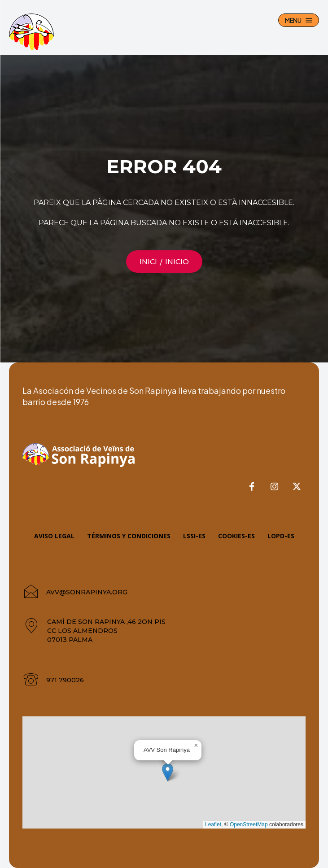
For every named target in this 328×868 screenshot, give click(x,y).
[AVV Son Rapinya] (31, 32)
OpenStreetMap (249, 824)
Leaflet (213, 824)
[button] (168, 772)
